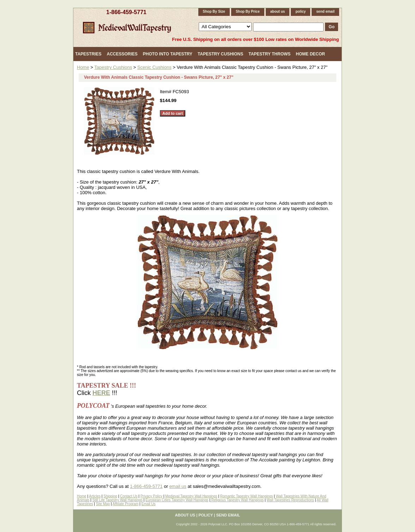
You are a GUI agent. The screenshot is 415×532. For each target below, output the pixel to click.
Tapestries (88, 54)
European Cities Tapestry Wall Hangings (177, 500)
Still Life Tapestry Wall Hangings (118, 500)
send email (325, 11)
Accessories (122, 54)
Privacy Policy (151, 496)
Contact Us (129, 496)
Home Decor (310, 54)
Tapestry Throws (269, 54)
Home (83, 67)
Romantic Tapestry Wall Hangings (247, 496)
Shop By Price (248, 11)
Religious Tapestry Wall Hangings (237, 500)
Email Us (149, 504)
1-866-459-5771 (126, 12)
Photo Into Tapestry (168, 54)
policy (300, 11)
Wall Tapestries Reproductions (290, 500)
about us (278, 11)
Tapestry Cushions (220, 54)
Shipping (110, 496)
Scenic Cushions (154, 67)
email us (178, 486)
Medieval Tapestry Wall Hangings (191, 496)
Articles (95, 496)
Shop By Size (214, 11)
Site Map (103, 504)
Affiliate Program (126, 504)
